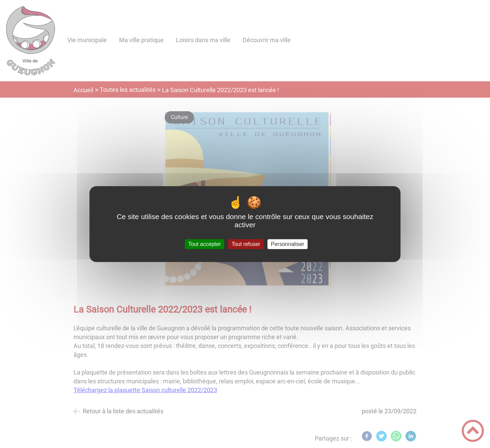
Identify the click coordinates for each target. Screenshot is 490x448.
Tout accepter (205, 244)
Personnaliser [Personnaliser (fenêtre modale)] (288, 244)
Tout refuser (246, 244)
